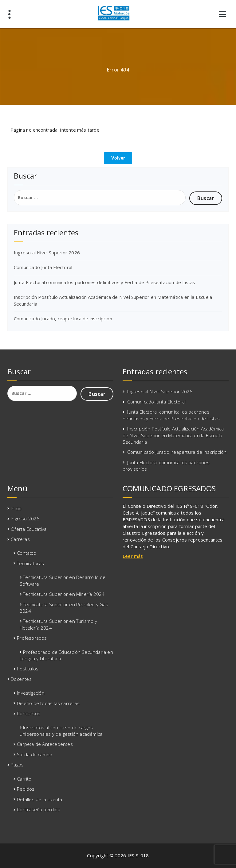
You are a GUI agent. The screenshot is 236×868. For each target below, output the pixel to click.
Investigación (31, 693)
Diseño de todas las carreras (48, 703)
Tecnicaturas (30, 563)
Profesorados (32, 638)
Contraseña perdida (39, 809)
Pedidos (26, 789)
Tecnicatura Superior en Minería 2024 (64, 594)
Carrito (24, 779)
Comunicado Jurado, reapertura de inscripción (63, 318)
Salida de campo (35, 754)
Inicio (16, 508)
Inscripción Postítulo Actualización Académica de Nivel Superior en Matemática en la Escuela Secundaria (173, 435)
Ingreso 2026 (25, 519)
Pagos (17, 765)
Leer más (133, 556)
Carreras (20, 539)
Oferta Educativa (29, 529)
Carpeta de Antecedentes (45, 744)
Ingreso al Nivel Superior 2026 (47, 253)
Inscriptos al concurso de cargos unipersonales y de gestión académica (61, 731)
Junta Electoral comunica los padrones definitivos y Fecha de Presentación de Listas (105, 282)
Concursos (29, 713)
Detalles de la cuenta (39, 799)
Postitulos (28, 669)
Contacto (27, 553)
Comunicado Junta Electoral (43, 267)
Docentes (21, 679)
